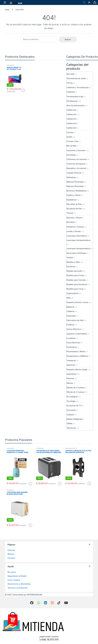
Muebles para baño (74, 271)
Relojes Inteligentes (74, 419)
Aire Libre (70, 74)
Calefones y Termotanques (78, 87)
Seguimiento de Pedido (17, 576)
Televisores (10, 65)
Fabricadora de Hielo (75, 320)
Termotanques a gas (75, 96)
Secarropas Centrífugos (76, 253)
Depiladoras (71, 200)
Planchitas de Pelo (74, 204)
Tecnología (71, 401)
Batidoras (70, 307)
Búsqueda (84, 2)
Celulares (70, 415)
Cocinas (70, 132)
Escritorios (71, 267)
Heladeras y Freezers (75, 227)
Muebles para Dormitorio (77, 284)
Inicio (7, 10)
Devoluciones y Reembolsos (19, 584)
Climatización (72, 101)
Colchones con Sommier (77, 159)
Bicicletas (70, 222)
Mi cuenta (12, 572)
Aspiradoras (71, 374)
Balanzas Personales (75, 182)
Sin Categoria (72, 397)
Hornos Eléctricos (74, 329)
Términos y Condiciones (17, 588)
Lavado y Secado (74, 231)
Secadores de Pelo (74, 209)
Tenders (70, 257)
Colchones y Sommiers (76, 150)
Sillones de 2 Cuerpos (76, 388)
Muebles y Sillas (73, 262)
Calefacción (71, 110)
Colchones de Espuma (76, 164)
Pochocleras (72, 347)
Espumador (71, 316)
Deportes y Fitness (74, 218)
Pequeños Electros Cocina (77, 302)
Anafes (69, 137)
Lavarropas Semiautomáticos (78, 240)
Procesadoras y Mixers (76, 351)
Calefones (71, 92)
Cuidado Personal (74, 173)
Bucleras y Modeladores (76, 191)
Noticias (11, 554)
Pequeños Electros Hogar (77, 369)
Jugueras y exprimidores (77, 334)
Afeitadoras (71, 177)
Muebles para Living (75, 289)
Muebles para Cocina (75, 275)
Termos (70, 83)
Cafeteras (71, 311)
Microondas (71, 146)
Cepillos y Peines (74, 195)
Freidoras (70, 325)
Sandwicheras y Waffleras (77, 356)
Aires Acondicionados (75, 105)
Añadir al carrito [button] (23, 90)
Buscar (68, 39)
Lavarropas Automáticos (77, 236)
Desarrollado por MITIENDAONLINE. (28, 595)
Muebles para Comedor (76, 280)
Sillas (69, 298)
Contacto (11, 558)
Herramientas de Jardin (76, 78)
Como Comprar (14, 580)
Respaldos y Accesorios (76, 168)
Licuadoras (71, 338)
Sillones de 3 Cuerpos (76, 392)
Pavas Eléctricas (73, 343)
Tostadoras (71, 360)
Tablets (69, 423)
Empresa (11, 550)
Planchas (70, 378)
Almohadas (71, 155)
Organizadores (73, 293)
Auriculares (71, 410)
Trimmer (70, 213)
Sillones (70, 383)
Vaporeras (71, 365)
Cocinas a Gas (72, 141)
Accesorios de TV (74, 406)
